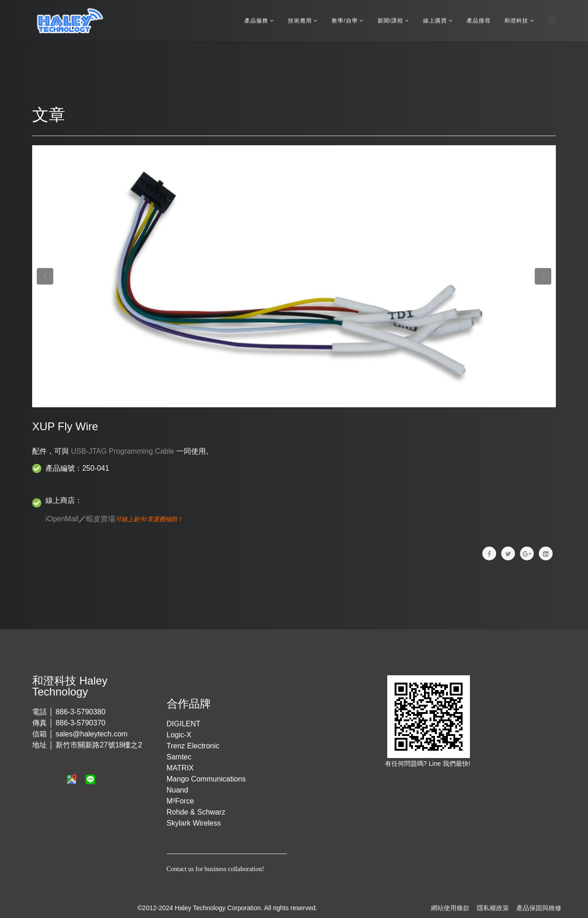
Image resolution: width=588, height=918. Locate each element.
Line (435, 764)
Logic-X (179, 735)
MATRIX (180, 768)
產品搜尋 (479, 21)
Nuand (178, 790)
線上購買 (435, 21)
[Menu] (552, 20)
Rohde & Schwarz (196, 812)
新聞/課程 (390, 21)
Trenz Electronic (193, 746)
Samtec (179, 757)
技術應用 (300, 21)
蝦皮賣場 (101, 519)
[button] (45, 276)
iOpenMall (62, 519)
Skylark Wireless (194, 823)
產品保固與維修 (539, 908)
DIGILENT (184, 724)
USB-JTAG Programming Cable (122, 451)
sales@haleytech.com (92, 734)
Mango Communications (206, 779)
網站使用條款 (450, 908)
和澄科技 (516, 21)
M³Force (181, 801)
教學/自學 (345, 21)
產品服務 (256, 21)
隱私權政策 (493, 908)
